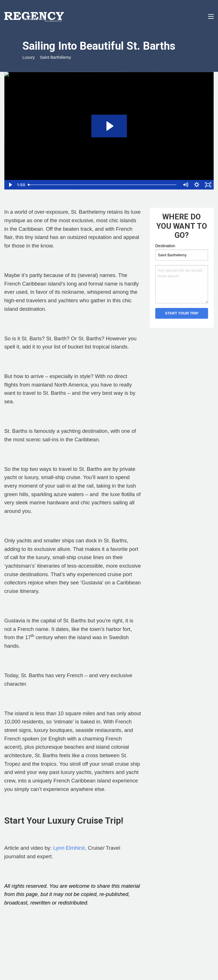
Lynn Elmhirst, (70, 848)
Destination (165, 246)
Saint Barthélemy (56, 57)
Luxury (29, 57)
